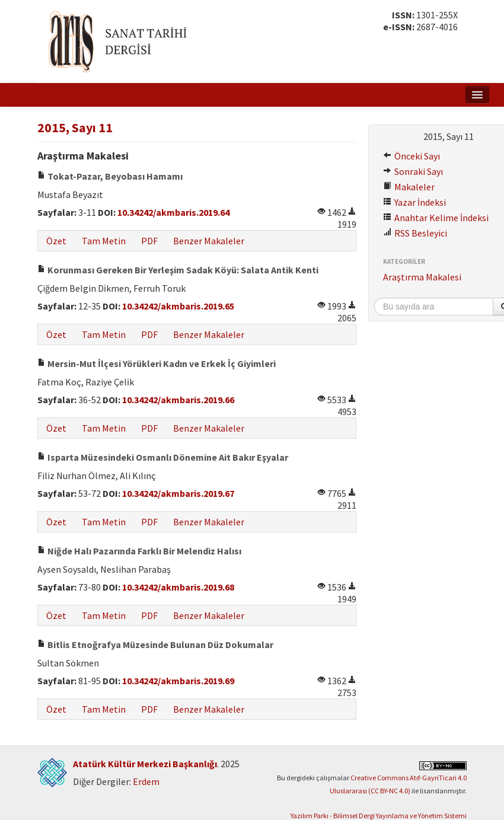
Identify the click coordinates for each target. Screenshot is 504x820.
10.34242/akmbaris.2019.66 (178, 400)
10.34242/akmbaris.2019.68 (178, 587)
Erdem (146, 781)
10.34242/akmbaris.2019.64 (173, 212)
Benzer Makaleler (209, 241)
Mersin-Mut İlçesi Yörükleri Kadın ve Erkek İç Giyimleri (157, 363)
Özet (56, 241)
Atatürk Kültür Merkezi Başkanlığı (145, 764)
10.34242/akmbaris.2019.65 (178, 306)
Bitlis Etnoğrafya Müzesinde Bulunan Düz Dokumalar (155, 644)
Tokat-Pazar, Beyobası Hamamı (110, 176)
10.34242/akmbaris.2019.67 (178, 493)
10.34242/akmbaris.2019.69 (178, 681)
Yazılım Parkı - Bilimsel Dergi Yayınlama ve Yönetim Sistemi (379, 816)
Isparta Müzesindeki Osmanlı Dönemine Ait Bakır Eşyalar (163, 457)
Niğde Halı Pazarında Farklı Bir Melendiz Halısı (139, 551)
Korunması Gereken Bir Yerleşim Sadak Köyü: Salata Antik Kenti (178, 270)
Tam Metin (104, 241)
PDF (149, 241)
